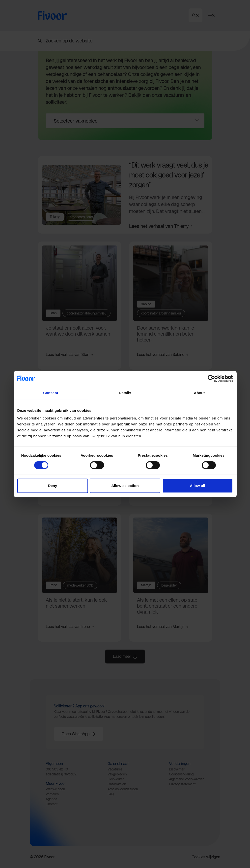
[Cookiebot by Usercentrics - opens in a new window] (211, 379)
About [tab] (199, 393)
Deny (52, 486)
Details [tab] (125, 393)
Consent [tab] (51, 393)
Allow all (197, 486)
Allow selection (125, 486)
